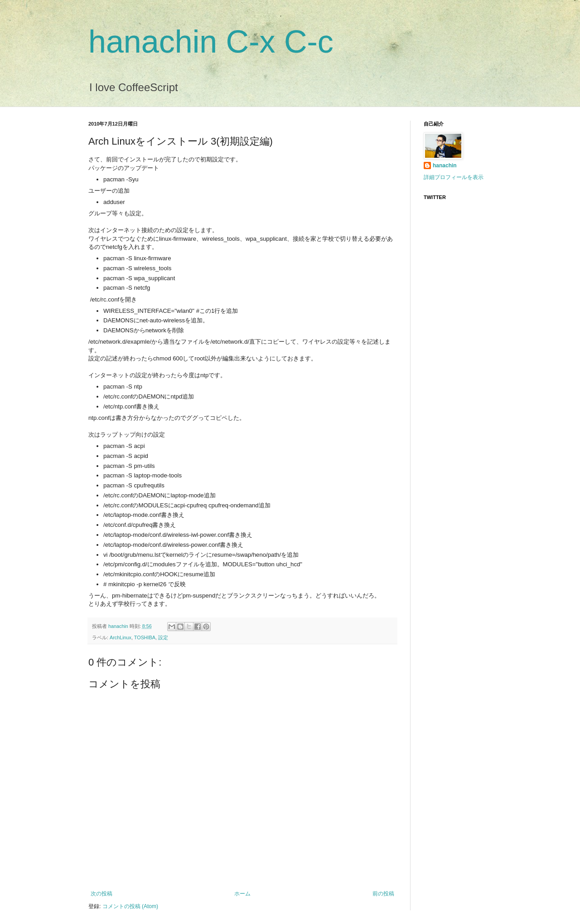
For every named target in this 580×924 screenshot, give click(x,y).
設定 (163, 637)
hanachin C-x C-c (211, 42)
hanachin (119, 626)
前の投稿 (383, 894)
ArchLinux (121, 637)
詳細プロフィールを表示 (454, 177)
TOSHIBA (145, 637)
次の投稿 (101, 894)
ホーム (242, 894)
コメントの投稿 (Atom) (130, 906)
